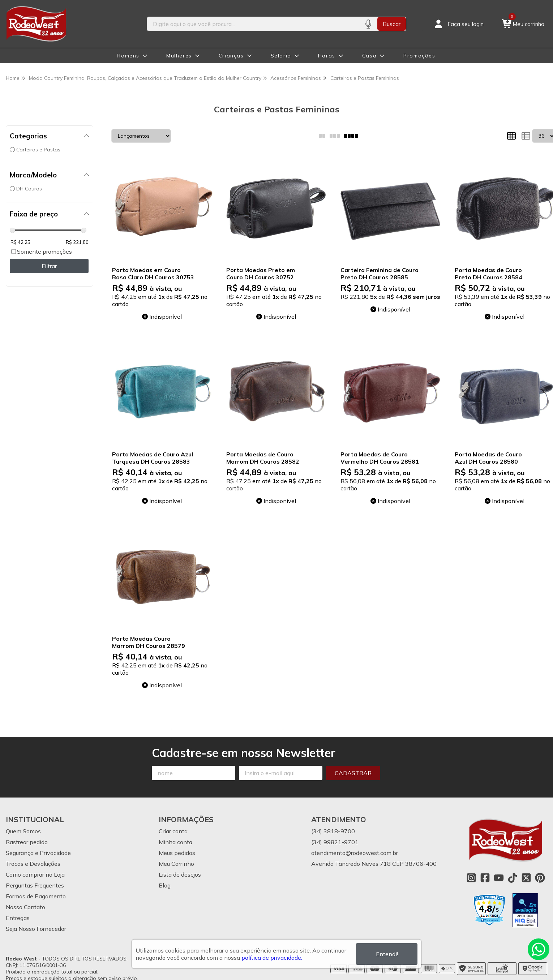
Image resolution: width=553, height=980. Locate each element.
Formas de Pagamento (36, 896)
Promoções (419, 56)
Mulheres (179, 56)
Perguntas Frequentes (35, 885)
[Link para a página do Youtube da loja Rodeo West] (499, 878)
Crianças (231, 56)
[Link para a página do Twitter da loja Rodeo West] (526, 878)
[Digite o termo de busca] (253, 24)
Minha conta (175, 842)
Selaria (281, 56)
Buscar (392, 24)
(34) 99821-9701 (335, 842)
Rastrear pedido (27, 842)
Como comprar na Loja (35, 874)
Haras (327, 56)
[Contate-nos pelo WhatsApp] (539, 949)
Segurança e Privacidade (38, 853)
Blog (165, 885)
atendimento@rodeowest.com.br (355, 853)
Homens (128, 56)
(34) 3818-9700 (333, 831)
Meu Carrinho (176, 864)
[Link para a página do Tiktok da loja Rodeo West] (513, 878)
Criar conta (173, 831)
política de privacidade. (272, 958)
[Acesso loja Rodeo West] (458, 24)
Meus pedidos (177, 853)
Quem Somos (23, 831)
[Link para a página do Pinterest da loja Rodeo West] (540, 878)
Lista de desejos (180, 874)
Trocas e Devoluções (33, 864)
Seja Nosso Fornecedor (36, 929)
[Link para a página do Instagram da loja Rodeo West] (471, 878)
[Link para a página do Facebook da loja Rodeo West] (485, 878)
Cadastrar (353, 773)
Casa (369, 56)
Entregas (18, 918)
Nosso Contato (25, 907)
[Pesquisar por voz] (368, 24)
